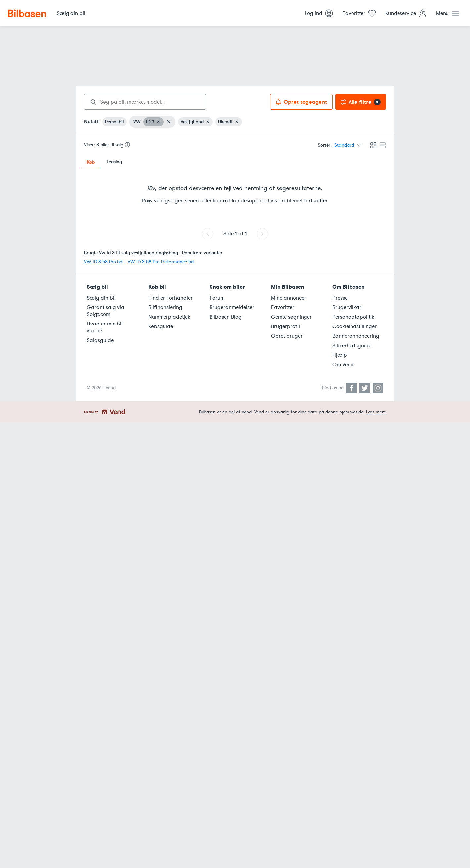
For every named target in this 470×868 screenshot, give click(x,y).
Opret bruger (287, 336)
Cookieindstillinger (354, 326)
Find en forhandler (170, 298)
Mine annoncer (289, 298)
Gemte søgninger (291, 317)
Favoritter (283, 307)
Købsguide (161, 326)
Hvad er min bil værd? (105, 327)
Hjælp (340, 355)
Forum (217, 298)
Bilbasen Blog (226, 317)
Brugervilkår (347, 307)
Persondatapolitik (353, 317)
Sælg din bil (101, 298)
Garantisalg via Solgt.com (106, 311)
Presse (340, 298)
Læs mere (376, 412)
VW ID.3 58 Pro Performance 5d (161, 262)
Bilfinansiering (165, 307)
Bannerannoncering (356, 336)
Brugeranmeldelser (232, 307)
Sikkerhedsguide (352, 346)
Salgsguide (100, 340)
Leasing (114, 162)
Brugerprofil (285, 326)
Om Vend (343, 365)
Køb (91, 162)
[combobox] (145, 102)
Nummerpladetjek (169, 317)
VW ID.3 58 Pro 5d (103, 262)
